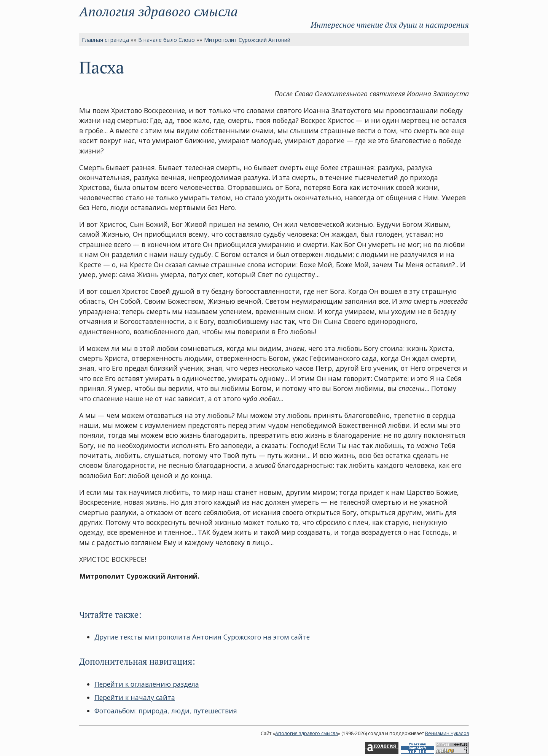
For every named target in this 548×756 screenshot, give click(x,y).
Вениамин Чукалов (447, 733)
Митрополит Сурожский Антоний (247, 40)
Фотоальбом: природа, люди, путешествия (166, 711)
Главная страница (105, 40)
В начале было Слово (166, 40)
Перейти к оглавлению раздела (147, 684)
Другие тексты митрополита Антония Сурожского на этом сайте (202, 637)
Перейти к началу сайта (135, 697)
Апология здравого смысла (159, 11)
